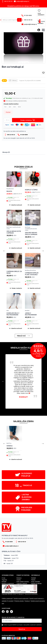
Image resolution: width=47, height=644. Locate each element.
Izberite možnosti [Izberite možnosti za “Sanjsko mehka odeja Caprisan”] (35, 248)
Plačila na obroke (36, 583)
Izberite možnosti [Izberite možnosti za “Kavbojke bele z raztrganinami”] (17, 328)
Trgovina (4, 580)
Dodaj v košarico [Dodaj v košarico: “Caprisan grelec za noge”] (17, 288)
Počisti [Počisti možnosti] (8, 112)
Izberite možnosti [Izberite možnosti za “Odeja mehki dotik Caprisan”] (17, 248)
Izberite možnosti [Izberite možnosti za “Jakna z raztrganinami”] (35, 328)
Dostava (19, 578)
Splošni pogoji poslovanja (21, 598)
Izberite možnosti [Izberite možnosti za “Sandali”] (17, 459)
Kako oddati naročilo (23, 582)
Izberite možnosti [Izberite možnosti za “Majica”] (17, 205)
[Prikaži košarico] (41, 23)
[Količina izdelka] (7, 120)
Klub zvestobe (36, 582)
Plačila (33, 580)
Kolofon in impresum (8, 583)
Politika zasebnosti (7, 598)
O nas (3, 578)
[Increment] (9, 120)
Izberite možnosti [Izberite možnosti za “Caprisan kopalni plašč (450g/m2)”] (35, 288)
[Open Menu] (43, 30)
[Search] (19, 20)
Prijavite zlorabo (19, 601)
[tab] (6, 152)
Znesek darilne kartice (11, 104)
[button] (43, 73)
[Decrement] (5, 120)
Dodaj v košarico (26, 120)
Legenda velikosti (22, 583)
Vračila (19, 580)
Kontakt (4, 582)
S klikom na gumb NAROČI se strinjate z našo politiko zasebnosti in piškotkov (22, 625)
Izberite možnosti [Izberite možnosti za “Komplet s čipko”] (35, 205)
